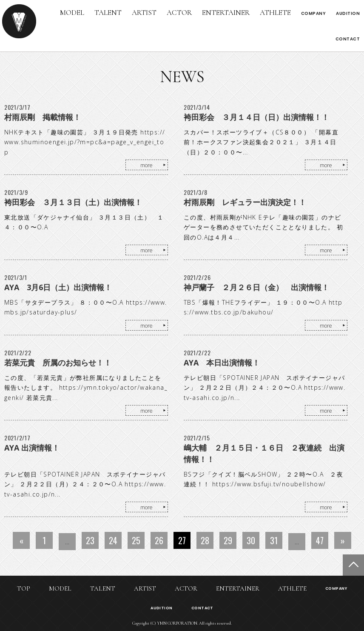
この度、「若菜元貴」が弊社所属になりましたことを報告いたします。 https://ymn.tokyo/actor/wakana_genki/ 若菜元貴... (86, 388)
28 (205, 540)
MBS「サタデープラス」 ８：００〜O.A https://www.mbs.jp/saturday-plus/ (86, 307)
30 (251, 540)
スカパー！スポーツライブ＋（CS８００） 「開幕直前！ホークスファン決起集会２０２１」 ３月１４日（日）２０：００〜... (261, 142)
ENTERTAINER (226, 13)
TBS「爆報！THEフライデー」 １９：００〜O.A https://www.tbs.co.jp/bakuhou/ (263, 307)
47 (320, 540)
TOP (24, 588)
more (146, 165)
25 (136, 540)
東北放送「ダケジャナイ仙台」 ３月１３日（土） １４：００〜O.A (84, 222)
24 (113, 540)
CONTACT (348, 39)
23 (90, 540)
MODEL (72, 13)
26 (159, 540)
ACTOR (179, 13)
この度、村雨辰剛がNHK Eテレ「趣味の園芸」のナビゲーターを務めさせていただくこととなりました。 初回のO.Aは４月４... (263, 227)
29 (228, 540)
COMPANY (314, 13)
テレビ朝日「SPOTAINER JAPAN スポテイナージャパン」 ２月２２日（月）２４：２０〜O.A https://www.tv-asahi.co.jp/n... (264, 388)
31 (274, 540)
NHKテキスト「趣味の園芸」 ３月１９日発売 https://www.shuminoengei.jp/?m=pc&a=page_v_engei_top (85, 142)
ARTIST (144, 13)
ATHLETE (275, 13)
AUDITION (348, 13)
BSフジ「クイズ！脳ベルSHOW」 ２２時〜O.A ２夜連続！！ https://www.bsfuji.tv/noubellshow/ (263, 479)
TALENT (108, 13)
